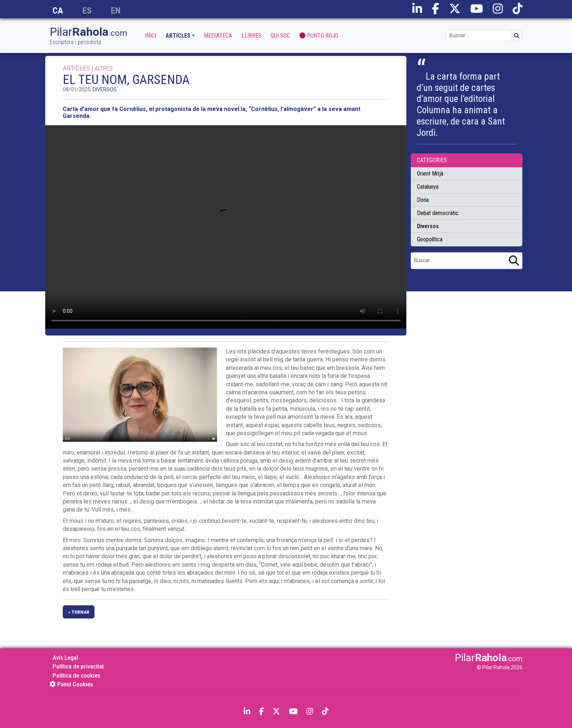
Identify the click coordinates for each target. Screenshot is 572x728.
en (116, 11)
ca (58, 11)
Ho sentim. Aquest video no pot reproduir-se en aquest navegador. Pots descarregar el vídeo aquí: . (226, 227)
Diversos (105, 89)
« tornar (79, 612)
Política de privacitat (78, 666)
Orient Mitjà (430, 174)
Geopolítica (430, 239)
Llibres (252, 36)
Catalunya (428, 187)
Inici (150, 36)
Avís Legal (65, 658)
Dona (423, 200)
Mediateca (218, 36)
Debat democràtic (438, 213)
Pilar (88, 36)
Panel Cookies (71, 684)
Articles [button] (178, 36)
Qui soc (280, 36)
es (87, 11)
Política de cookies (76, 675)
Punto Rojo (319, 36)
